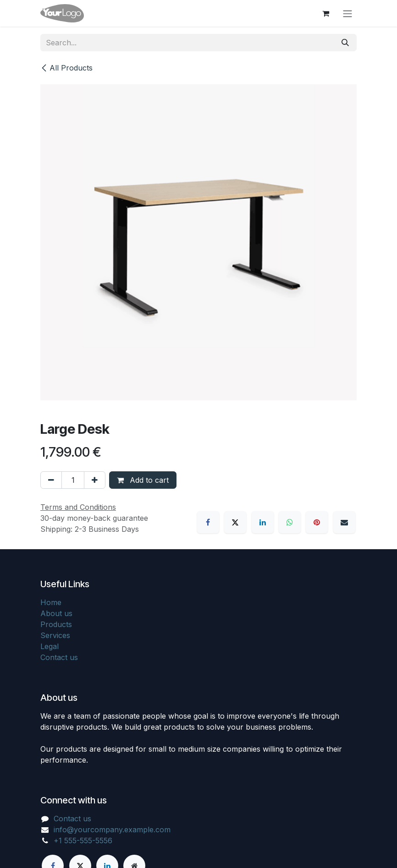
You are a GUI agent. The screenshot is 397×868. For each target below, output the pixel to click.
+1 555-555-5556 (83, 841)
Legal (50, 646)
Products (56, 624)
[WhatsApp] (290, 522)
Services (55, 635)
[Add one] (95, 480)
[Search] (345, 43)
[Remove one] (51, 480)
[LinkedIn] (263, 522)
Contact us (59, 657)
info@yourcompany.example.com (112, 830)
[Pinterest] (317, 522)
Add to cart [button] (143, 480)
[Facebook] (208, 522)
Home (51, 602)
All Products (66, 68)
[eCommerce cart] (325, 13)
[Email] (344, 522)
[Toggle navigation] (347, 13)
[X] (235, 522)
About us (56, 613)
